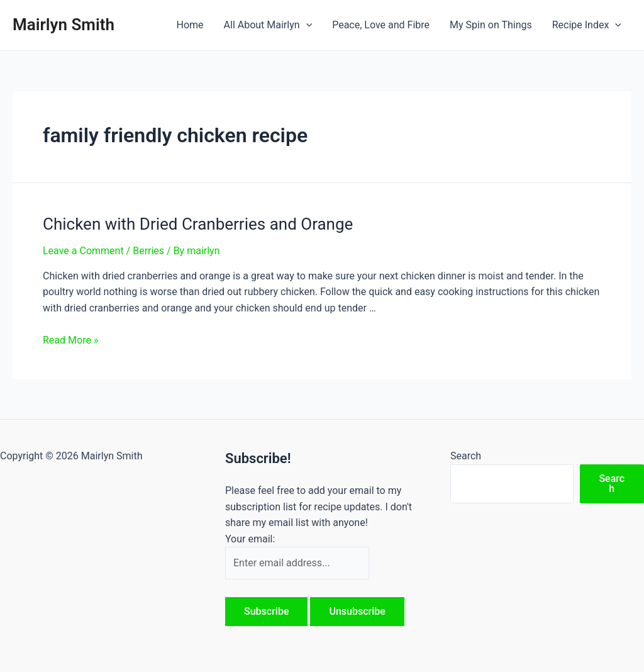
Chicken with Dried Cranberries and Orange (198, 224)
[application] (306, 25)
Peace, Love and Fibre (381, 25)
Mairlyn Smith (64, 25)
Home (190, 25)
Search (466, 456)
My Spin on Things (491, 25)
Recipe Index (587, 25)
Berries (148, 251)
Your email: (250, 539)
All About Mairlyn (268, 25)
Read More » (70, 340)
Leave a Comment (83, 251)
